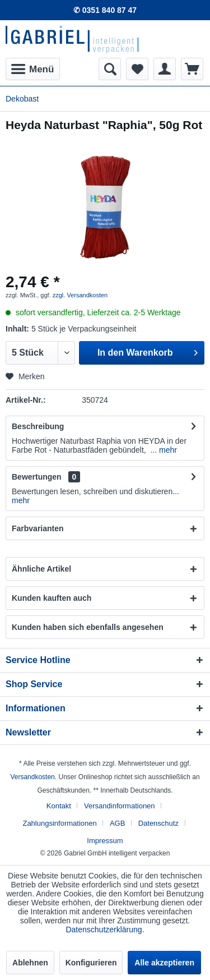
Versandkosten (32, 777)
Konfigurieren (91, 963)
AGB (117, 823)
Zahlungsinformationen (59, 823)
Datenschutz (158, 823)
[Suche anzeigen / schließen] (110, 69)
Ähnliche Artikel (41, 569)
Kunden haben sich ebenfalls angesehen (88, 627)
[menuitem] (33, 69)
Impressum (105, 841)
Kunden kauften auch (52, 598)
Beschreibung (38, 426)
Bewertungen (37, 477)
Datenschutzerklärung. (105, 930)
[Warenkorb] (192, 69)
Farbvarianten (38, 528)
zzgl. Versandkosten (80, 295)
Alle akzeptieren (164, 963)
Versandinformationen (119, 806)
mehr (167, 450)
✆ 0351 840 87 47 (105, 10)
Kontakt (59, 806)
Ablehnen (30, 963)
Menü (32, 67)
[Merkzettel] (137, 69)
